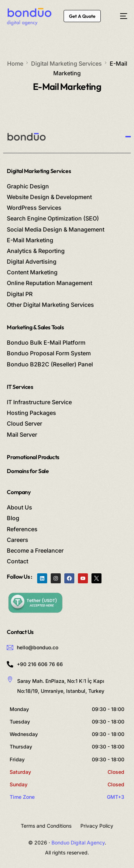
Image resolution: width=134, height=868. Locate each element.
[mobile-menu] (120, 16)
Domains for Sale (28, 471)
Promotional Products (33, 457)
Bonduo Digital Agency (78, 842)
